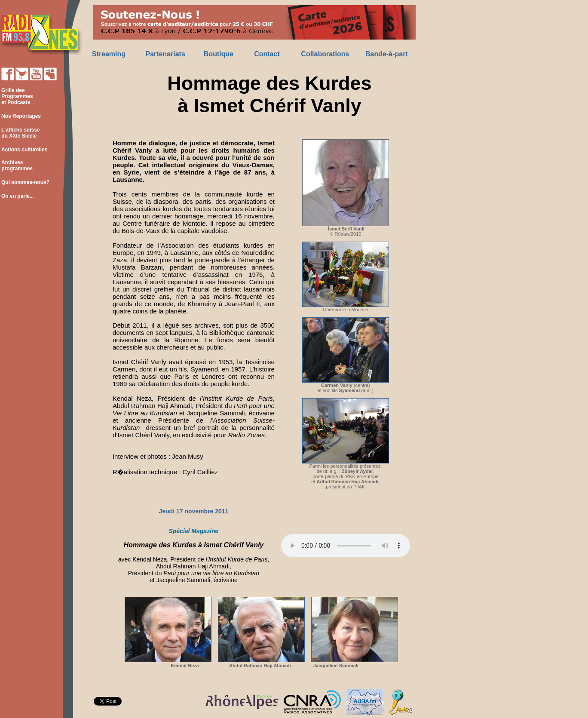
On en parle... (18, 196)
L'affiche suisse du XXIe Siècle (20, 133)
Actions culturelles (24, 150)
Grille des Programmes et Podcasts (17, 96)
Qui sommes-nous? (25, 182)
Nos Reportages (21, 116)
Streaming (109, 54)
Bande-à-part (387, 54)
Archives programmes (16, 166)
